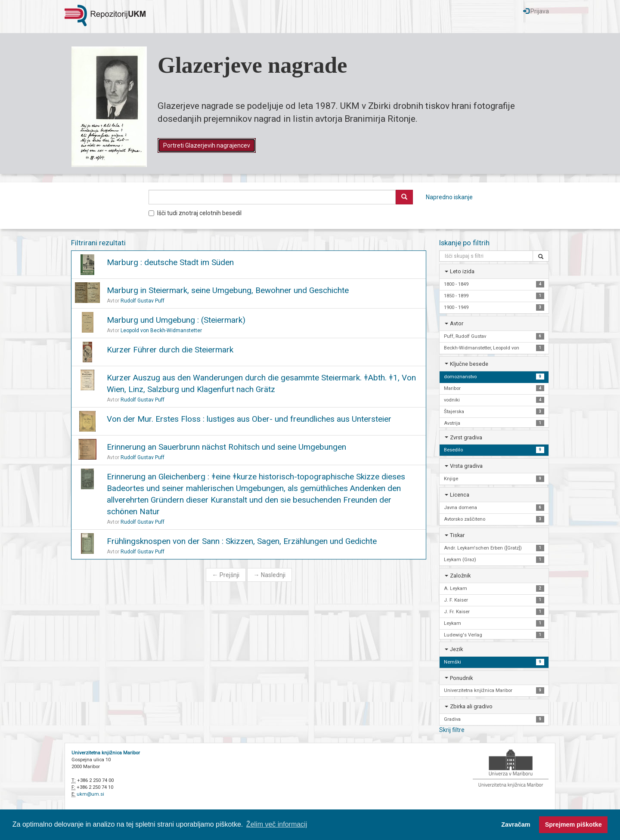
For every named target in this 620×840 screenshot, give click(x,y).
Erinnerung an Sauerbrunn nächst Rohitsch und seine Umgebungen (226, 447)
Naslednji (270, 575)
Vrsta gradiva (466, 466)
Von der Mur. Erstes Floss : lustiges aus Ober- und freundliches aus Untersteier (249, 419)
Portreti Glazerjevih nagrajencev (207, 145)
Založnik (460, 576)
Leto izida (462, 271)
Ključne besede (469, 364)
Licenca (460, 495)
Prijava (536, 11)
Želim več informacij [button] (277, 824)
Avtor (457, 323)
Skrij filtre (452, 730)
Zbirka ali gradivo (471, 706)
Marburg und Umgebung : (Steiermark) (176, 320)
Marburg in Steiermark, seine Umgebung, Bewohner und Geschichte (228, 290)
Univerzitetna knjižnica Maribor (106, 753)
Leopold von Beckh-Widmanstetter (161, 330)
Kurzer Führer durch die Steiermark (170, 350)
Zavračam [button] (516, 825)
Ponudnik (461, 678)
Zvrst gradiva (466, 437)
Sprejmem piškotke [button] (573, 825)
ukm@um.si (90, 794)
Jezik (456, 649)
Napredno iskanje (449, 197)
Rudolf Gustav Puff (143, 301)
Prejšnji (226, 575)
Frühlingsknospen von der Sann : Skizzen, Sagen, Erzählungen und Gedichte (242, 541)
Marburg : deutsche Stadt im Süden (170, 262)
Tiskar (457, 535)
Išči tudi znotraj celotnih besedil (195, 213)
